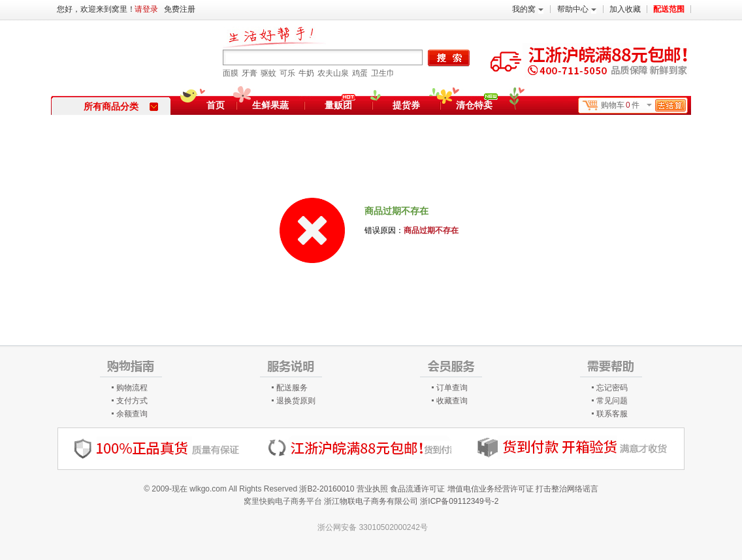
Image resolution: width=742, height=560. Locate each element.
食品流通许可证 (417, 489)
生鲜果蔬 (270, 105)
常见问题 (612, 401)
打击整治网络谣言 (567, 489)
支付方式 (132, 401)
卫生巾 (383, 73)
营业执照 (372, 489)
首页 (216, 105)
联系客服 (612, 414)
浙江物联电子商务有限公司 (371, 501)
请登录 (146, 9)
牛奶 (306, 73)
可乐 (287, 73)
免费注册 (180, 9)
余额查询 (132, 414)
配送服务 (292, 388)
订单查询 (452, 388)
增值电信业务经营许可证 (491, 489)
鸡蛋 (360, 73)
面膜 (231, 73)
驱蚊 (268, 73)
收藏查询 (452, 401)
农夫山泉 (333, 73)
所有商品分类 (121, 106)
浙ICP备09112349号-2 (459, 501)
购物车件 (643, 105)
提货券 (406, 105)
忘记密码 (612, 388)
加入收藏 (625, 9)
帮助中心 (577, 9)
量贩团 (338, 105)
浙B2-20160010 (327, 489)
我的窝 (528, 9)
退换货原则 (296, 401)
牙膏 (250, 73)
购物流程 (132, 388)
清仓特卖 (477, 103)
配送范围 (669, 9)
